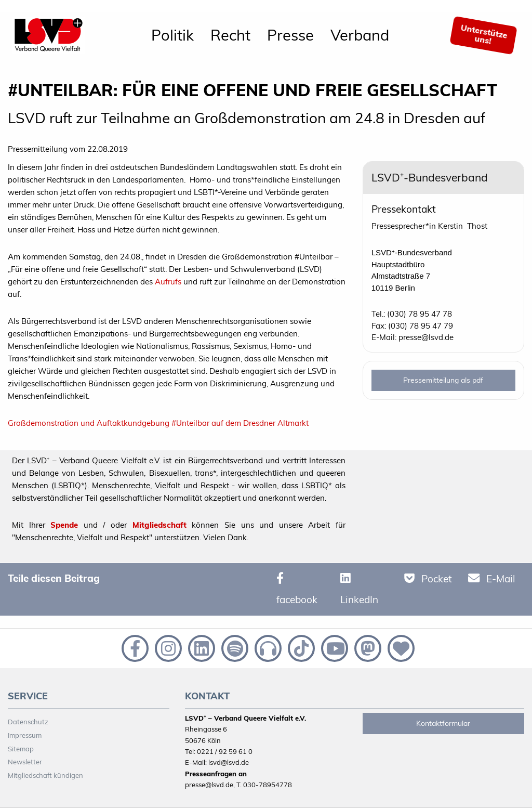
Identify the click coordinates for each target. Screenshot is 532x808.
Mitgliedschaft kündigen (45, 775)
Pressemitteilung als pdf (443, 380)
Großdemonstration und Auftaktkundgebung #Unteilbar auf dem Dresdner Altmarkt (158, 423)
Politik (172, 35)
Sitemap (21, 749)
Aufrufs (168, 282)
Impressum (25, 735)
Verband (360, 35)
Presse (290, 35)
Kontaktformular (443, 723)
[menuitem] (172, 35)
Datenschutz (28, 722)
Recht (230, 35)
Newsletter (25, 762)
